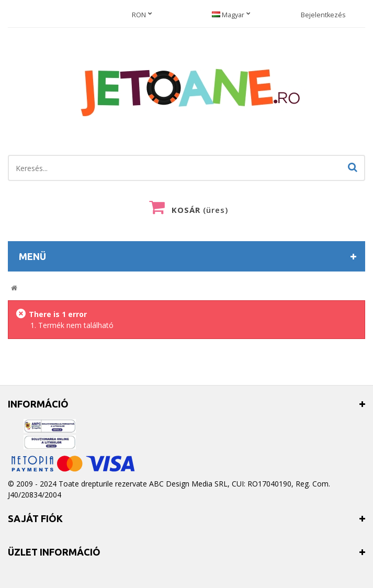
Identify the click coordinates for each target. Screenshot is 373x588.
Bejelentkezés (323, 15)
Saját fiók (35, 518)
